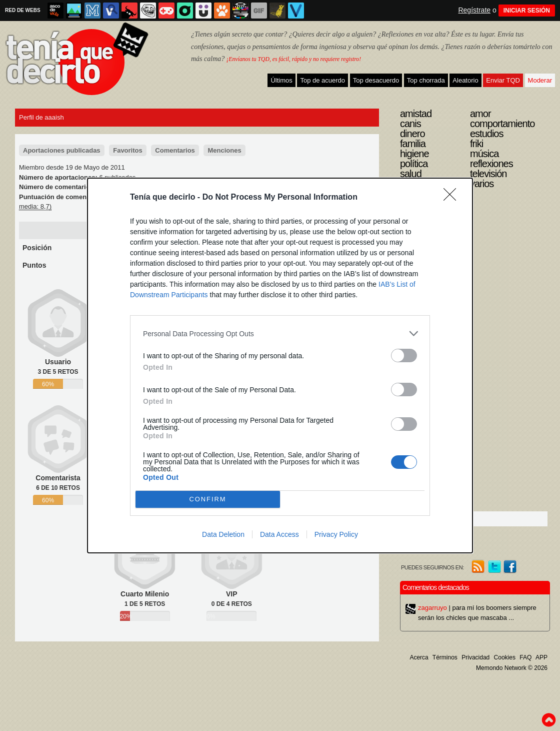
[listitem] (280, 333)
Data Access (279, 534)
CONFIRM (208, 500)
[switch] (404, 355)
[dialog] (280, 365)
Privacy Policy (336, 534)
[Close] (453, 198)
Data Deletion (223, 534)
